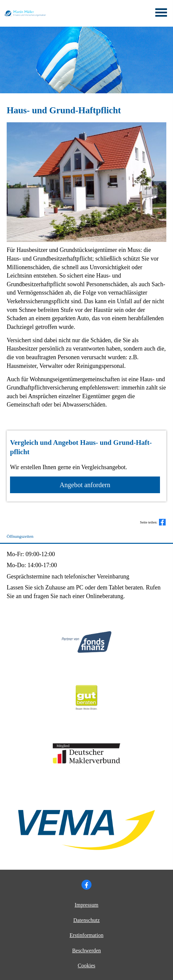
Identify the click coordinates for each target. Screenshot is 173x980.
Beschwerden (86, 951)
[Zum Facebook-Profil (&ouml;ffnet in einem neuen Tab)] (86, 885)
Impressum (86, 905)
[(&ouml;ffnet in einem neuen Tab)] (87, 718)
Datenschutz (86, 920)
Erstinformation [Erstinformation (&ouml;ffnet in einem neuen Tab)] (86, 935)
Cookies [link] (86, 966)
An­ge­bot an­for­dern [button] (85, 485)
